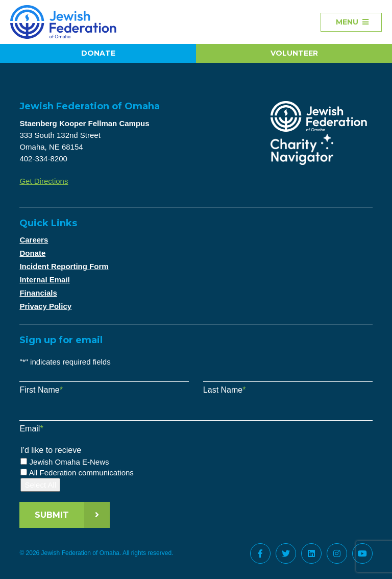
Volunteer (294, 53)
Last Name (225, 390)
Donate (98, 53)
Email (31, 429)
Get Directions (44, 181)
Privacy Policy (45, 306)
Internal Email (44, 280)
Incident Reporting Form (64, 266)
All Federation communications (81, 473)
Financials (38, 293)
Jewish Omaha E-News (69, 462)
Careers (34, 240)
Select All (40, 485)
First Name (41, 390)
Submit (52, 515)
